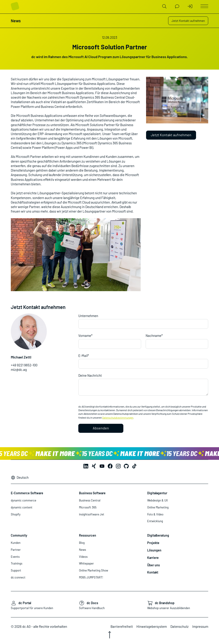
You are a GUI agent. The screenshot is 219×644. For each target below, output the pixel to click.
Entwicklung (155, 521)
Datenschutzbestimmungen (118, 417)
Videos (83, 557)
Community (19, 535)
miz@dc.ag (19, 370)
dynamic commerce (24, 500)
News (82, 550)
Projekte (153, 543)
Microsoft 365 (88, 507)
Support (16, 570)
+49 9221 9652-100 (24, 365)
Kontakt (153, 572)
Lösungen (154, 550)
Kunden (16, 543)
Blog (82, 543)
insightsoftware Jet (92, 514)
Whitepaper (86, 563)
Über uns (154, 565)
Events (15, 557)
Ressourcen (88, 535)
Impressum (200, 626)
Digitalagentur (157, 493)
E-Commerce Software (27, 493)
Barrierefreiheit (122, 626)
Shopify (16, 514)
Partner (16, 550)
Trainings (17, 563)
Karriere (153, 558)
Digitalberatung (158, 535)
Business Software (92, 493)
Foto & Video (155, 514)
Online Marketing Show (94, 570)
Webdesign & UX (158, 500)
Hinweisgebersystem (152, 626)
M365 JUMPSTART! (91, 577)
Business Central (90, 500)
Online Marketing (158, 507)
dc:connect (18, 577)
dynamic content (22, 507)
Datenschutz (179, 626)
